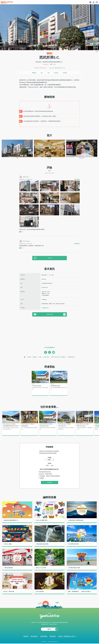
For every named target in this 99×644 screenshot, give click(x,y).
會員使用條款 (44, 637)
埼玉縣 (38, 357)
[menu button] (97, 2)
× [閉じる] (55, 641)
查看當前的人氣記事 (49, 641)
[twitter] (50, 352)
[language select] (90, 2)
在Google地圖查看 (49, 347)
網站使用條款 (34, 637)
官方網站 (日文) (45, 308)
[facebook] (46, 352)
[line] (53, 352)
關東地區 (32, 357)
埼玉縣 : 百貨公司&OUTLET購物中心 (60, 357)
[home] (7, 2)
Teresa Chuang (26, 241)
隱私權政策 (53, 637)
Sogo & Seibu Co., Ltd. (60, 68)
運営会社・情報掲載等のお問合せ (67, 637)
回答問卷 (50, 483)
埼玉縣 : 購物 (45, 357)
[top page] (21, 357)
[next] (97, 422)
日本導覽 (26, 357)
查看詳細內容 (77, 179)
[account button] (93, 2)
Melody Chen (26, 177)
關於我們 (26, 637)
